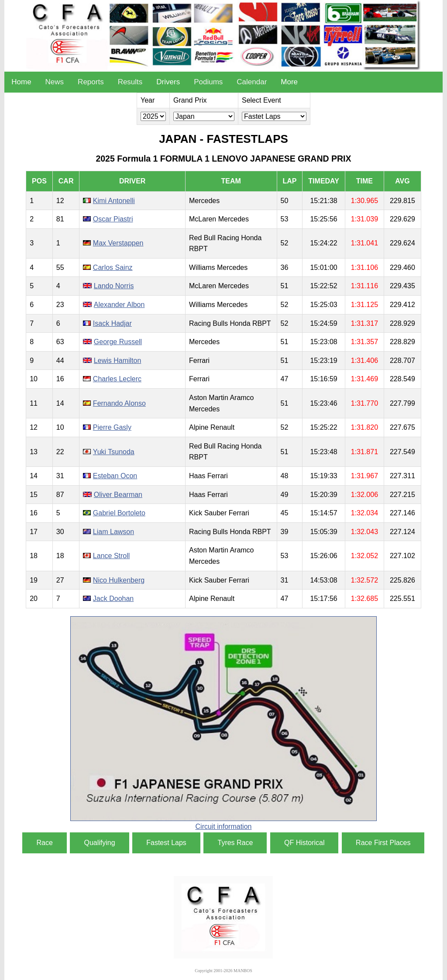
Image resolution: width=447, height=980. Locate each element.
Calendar (252, 82)
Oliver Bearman (118, 495)
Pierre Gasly (112, 427)
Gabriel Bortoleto (119, 513)
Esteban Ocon (115, 476)
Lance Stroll (112, 556)
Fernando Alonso (119, 403)
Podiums (208, 82)
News (55, 82)
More (289, 82)
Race (44, 843)
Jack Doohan (113, 599)
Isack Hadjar (112, 323)
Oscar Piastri (113, 219)
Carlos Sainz (113, 267)
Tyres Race (235, 843)
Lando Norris (114, 286)
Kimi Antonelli (114, 201)
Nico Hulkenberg (119, 580)
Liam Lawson (113, 532)
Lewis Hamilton (117, 361)
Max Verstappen (118, 243)
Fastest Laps (166, 843)
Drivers (168, 82)
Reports (91, 82)
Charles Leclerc (117, 379)
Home (21, 82)
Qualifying (99, 843)
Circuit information (224, 826)
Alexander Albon (119, 305)
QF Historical (304, 843)
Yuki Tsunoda (114, 452)
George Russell (118, 342)
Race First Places (383, 843)
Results (130, 82)
